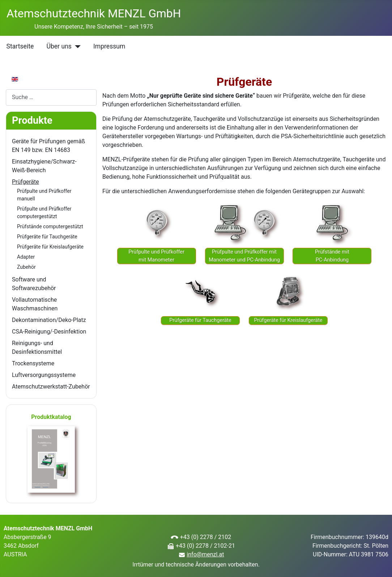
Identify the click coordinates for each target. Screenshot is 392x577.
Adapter (26, 257)
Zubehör (26, 267)
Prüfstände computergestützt (50, 226)
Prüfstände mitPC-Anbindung (332, 256)
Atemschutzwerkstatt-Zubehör (51, 387)
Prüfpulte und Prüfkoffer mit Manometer (156, 256)
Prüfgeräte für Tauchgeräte (47, 237)
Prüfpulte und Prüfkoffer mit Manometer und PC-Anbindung (244, 256)
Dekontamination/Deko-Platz (49, 320)
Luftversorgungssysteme (44, 375)
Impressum (109, 46)
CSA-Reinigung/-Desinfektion (49, 332)
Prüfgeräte (25, 182)
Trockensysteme (33, 363)
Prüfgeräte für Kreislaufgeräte (50, 247)
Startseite (20, 46)
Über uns (59, 46)
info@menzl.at (205, 554)
